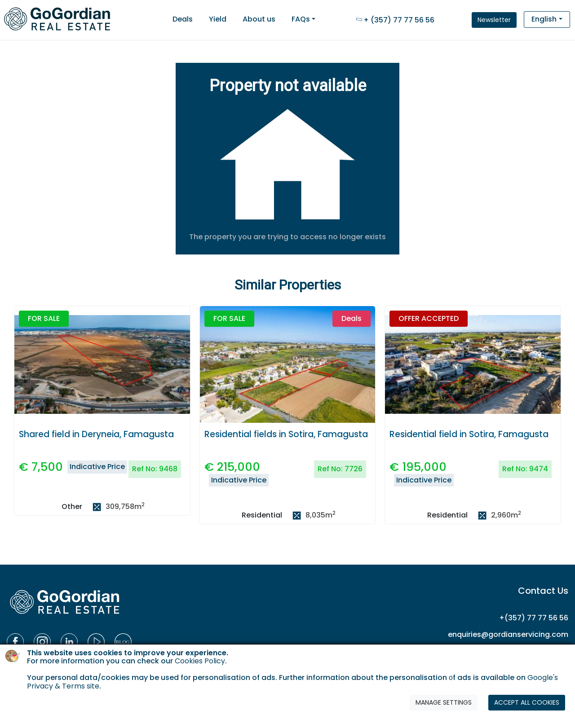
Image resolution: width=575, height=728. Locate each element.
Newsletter (494, 20)
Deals (183, 19)
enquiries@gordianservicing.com (508, 634)
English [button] (544, 19)
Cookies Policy (200, 661)
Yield (218, 19)
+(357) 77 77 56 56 (534, 618)
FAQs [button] (301, 19)
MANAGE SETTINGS (444, 702)
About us (259, 19)
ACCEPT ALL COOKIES (527, 702)
